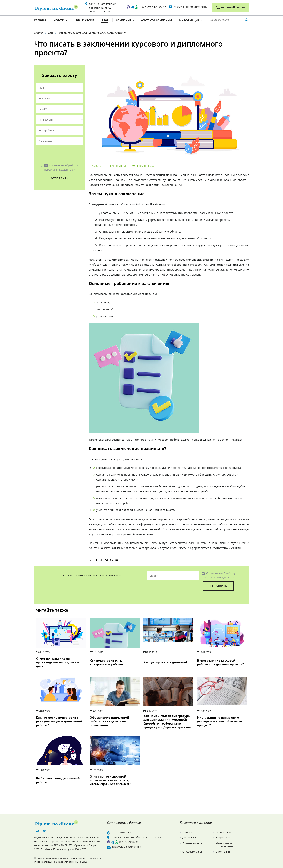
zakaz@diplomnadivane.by (191, 7)
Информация (189, 21)
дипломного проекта (156, 519)
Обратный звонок (231, 8)
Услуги (59, 21)
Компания (124, 21)
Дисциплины (190, 838)
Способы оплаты (192, 852)
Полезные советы (192, 843)
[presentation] (58, 154)
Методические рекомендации (224, 845)
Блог (105, 21)
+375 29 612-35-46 (153, 7)
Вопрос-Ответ (224, 838)
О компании (223, 852)
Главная (40, 21)
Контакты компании (156, 21)
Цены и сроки (84, 21)
